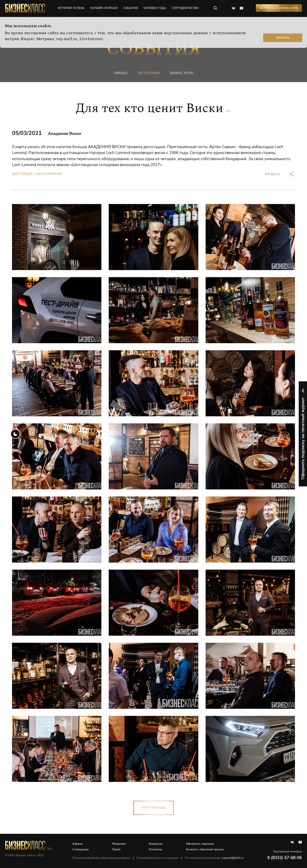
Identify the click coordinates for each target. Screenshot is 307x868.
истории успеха (71, 8)
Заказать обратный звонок (205, 849)
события (131, 8)
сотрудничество (185, 8)
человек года (155, 8)
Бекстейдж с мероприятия (37, 174)
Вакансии (156, 844)
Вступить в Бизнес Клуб (279, 8)
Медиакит (119, 844)
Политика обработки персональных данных (102, 858)
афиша (121, 73)
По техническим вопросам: (214, 858)
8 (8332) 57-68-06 (285, 858)
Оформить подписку (200, 844)
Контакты (156, 849)
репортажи (149, 73)
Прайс (117, 849)
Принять (283, 38)
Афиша (78, 844)
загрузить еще (153, 808)
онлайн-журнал (104, 8)
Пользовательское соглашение (158, 858)
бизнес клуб (181, 73)
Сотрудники (81, 849)
